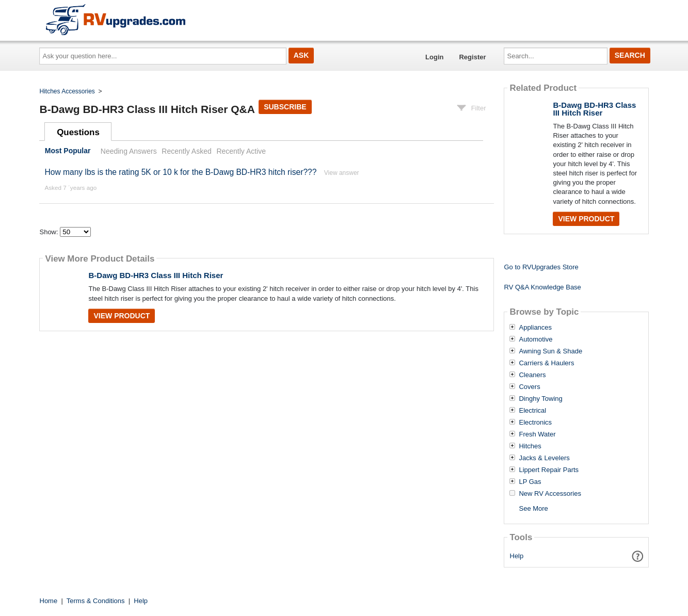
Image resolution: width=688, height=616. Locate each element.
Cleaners (532, 375)
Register (472, 57)
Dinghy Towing (540, 399)
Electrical (532, 411)
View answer (342, 173)
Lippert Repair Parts (549, 470)
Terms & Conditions (96, 601)
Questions (78, 132)
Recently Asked (186, 151)
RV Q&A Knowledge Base (542, 287)
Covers (529, 387)
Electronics (535, 423)
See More (533, 508)
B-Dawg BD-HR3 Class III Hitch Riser (156, 275)
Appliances (535, 328)
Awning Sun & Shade (550, 351)
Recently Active (241, 151)
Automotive (535, 339)
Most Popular (68, 151)
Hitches (530, 446)
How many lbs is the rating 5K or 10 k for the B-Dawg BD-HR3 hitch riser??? (180, 172)
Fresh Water (537, 434)
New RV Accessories (550, 494)
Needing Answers (129, 151)
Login (434, 57)
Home (49, 601)
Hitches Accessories (67, 91)
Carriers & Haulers (546, 363)
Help (517, 556)
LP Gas (530, 482)
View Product (122, 316)
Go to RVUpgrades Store (541, 267)
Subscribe (285, 107)
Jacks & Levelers (544, 458)
